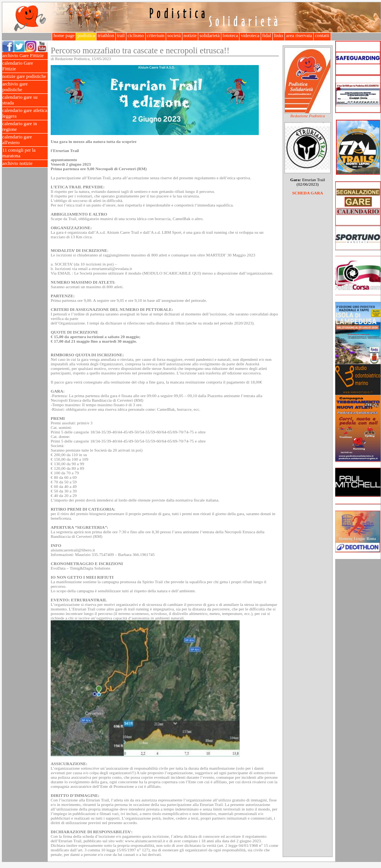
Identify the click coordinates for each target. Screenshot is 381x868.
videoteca (250, 36)
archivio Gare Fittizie (25, 56)
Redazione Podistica (308, 116)
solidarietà (210, 36)
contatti (322, 36)
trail (121, 36)
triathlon (106, 36)
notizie (190, 36)
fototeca (230, 36)
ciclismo (136, 36)
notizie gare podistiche (25, 77)
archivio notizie (25, 164)
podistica (86, 36)
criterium (156, 36)
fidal (267, 36)
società (174, 36)
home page (64, 36)
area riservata (299, 36)
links (279, 36)
